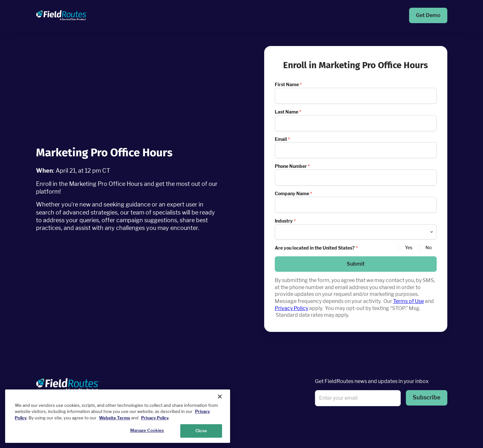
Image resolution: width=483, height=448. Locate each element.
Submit (356, 264)
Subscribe (427, 397)
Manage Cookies (147, 430)
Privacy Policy (291, 308)
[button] (356, 264)
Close (201, 431)
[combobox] (356, 232)
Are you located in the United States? (316, 248)
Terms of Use (408, 301)
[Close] (220, 397)
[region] (118, 416)
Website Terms (115, 418)
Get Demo (428, 15)
